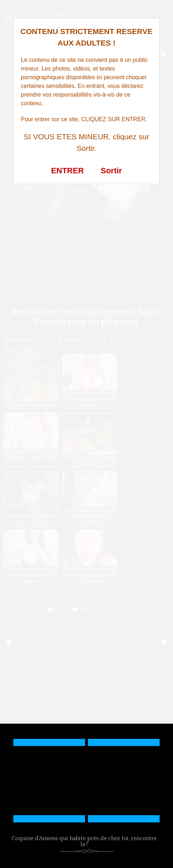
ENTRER (67, 171)
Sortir (111, 171)
